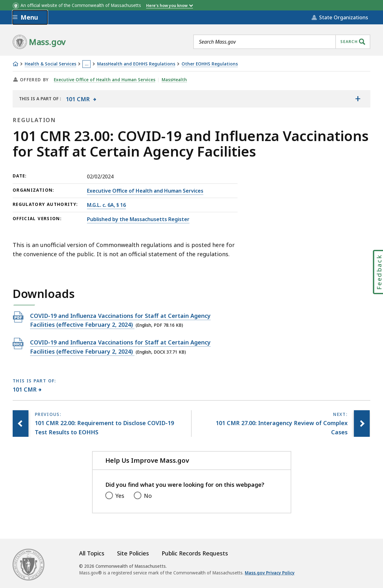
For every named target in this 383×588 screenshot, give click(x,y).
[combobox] (282, 42)
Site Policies (133, 553)
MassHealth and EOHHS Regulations (136, 64)
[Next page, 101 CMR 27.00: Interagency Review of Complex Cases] (362, 424)
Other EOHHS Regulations (210, 64)
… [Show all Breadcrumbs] (87, 64)
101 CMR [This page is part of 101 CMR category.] (25, 389)
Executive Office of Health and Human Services (105, 80)
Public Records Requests (195, 553)
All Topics (92, 553)
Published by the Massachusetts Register (138, 219)
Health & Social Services (50, 64)
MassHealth (174, 80)
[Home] (15, 64)
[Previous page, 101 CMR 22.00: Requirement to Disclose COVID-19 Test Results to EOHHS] (21, 424)
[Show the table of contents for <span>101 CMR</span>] (358, 99)
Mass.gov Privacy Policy (270, 573)
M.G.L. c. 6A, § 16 (106, 205)
